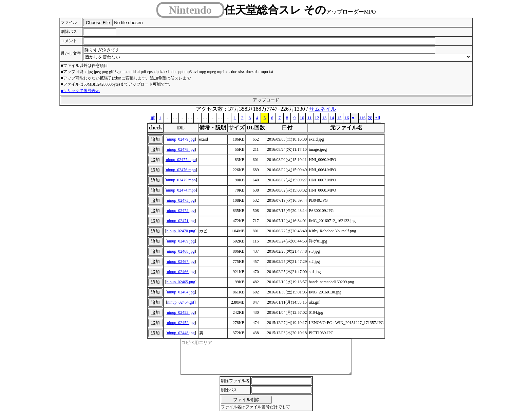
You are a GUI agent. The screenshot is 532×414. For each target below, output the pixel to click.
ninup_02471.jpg (181, 221)
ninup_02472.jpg (181, 211)
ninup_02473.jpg (181, 200)
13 (325, 118)
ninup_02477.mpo (181, 160)
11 (310, 118)
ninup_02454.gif (181, 302)
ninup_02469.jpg (181, 241)
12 (317, 118)
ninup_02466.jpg (181, 272)
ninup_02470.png (181, 231)
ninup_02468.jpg (181, 251)
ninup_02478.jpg (181, 149)
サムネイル (323, 109)
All (377, 118)
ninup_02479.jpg (181, 139)
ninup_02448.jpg (181, 333)
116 (362, 118)
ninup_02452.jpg (181, 323)
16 (347, 118)
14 (332, 118)
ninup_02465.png (181, 282)
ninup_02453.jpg (181, 312)
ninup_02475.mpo (181, 180)
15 (339, 118)
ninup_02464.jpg (181, 292)
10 (302, 118)
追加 (155, 139)
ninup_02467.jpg (181, 262)
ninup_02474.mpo (181, 190)
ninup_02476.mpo (181, 170)
